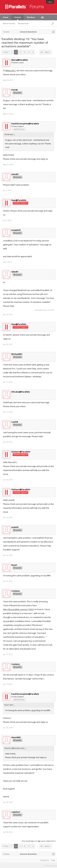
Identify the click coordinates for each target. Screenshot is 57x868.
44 (41, 52)
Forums (18, 17)
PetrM (15, 90)
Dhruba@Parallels (21, 392)
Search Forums (9, 23)
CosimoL (16, 591)
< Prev (5, 52)
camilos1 (16, 812)
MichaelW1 (17, 354)
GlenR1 (15, 272)
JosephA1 (16, 230)
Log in (50, 2)
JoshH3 (15, 527)
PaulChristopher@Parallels (25, 124)
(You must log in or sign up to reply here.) (39, 841)
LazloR (15, 422)
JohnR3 (15, 174)
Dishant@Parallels (21, 452)
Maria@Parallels (20, 60)
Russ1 (14, 565)
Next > (48, 52)
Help (53, 860)
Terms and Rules (50, 865)
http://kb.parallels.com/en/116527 (19, 609)
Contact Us (44, 860)
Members (31, 17)
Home (6, 17)
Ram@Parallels (19, 200)
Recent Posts (23, 23)
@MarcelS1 (10, 71)
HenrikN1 (16, 737)
